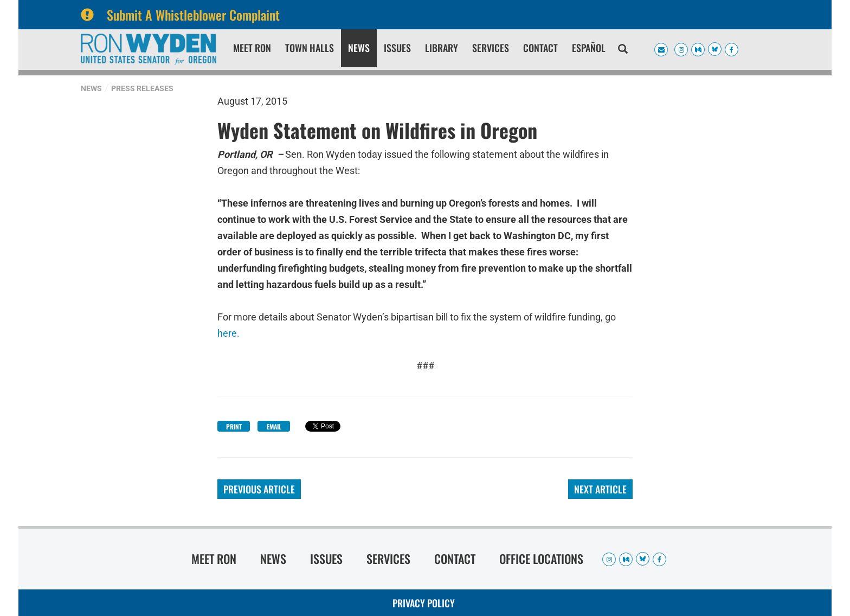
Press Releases (142, 88)
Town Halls (310, 48)
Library (442, 48)
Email (274, 426)
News (359, 48)
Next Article (600, 489)
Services (491, 48)
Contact (540, 48)
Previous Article (259, 489)
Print (234, 426)
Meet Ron (252, 48)
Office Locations (541, 559)
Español (589, 48)
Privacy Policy (424, 603)
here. (228, 333)
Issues (397, 48)
